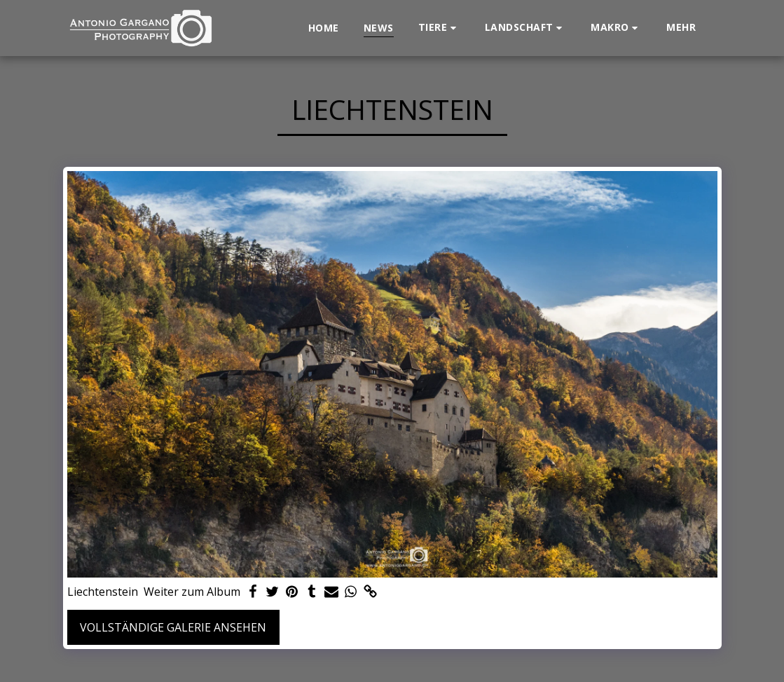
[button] (439, 28)
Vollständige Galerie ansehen (173, 627)
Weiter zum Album (192, 592)
